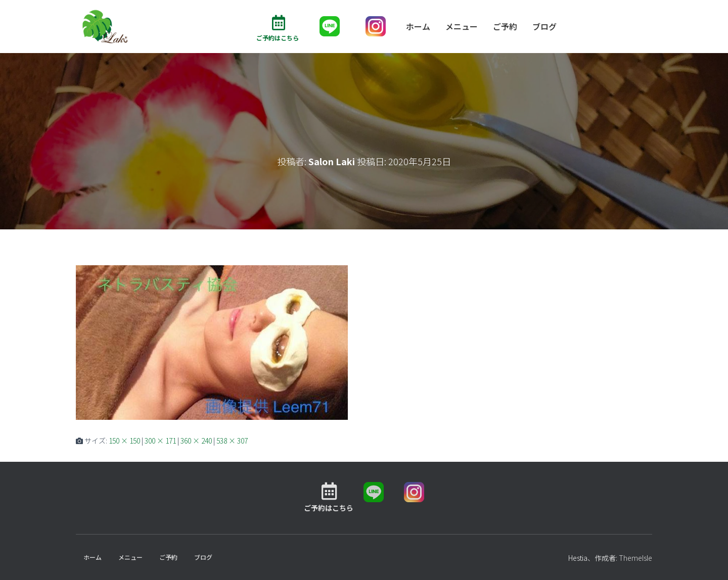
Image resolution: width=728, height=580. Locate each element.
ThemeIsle (635, 558)
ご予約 (505, 26)
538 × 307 (232, 441)
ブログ (544, 26)
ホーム (418, 26)
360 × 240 (196, 441)
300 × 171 (160, 441)
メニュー (462, 26)
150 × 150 (124, 441)
